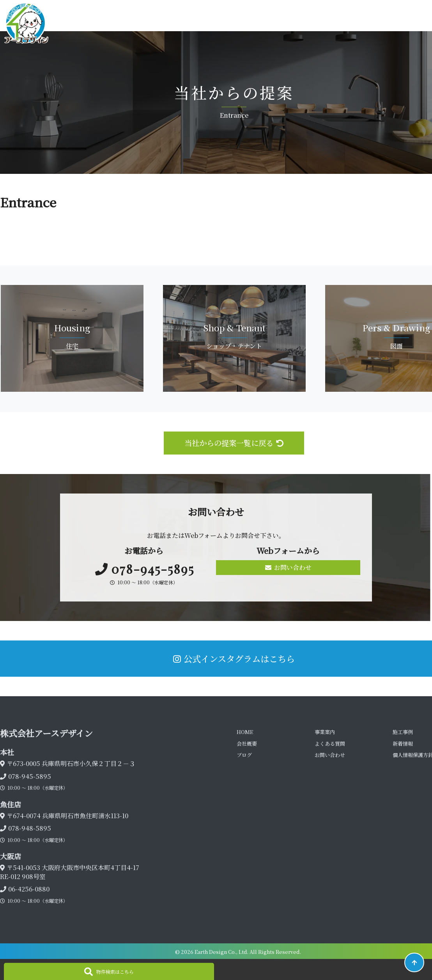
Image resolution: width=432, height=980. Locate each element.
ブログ (244, 755)
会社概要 (247, 744)
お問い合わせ (288, 567)
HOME (245, 732)
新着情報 (403, 744)
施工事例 (403, 732)
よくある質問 (330, 744)
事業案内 (325, 732)
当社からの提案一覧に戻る (234, 443)
